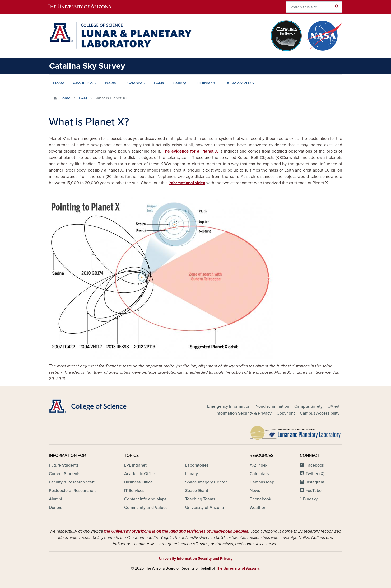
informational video (187, 183)
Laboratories (197, 465)
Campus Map (262, 482)
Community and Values (146, 508)
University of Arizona (205, 508)
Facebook (315, 465)
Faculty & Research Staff (72, 482)
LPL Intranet (135, 465)
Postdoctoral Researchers (73, 491)
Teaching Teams (200, 499)
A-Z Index (259, 465)
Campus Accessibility (320, 413)
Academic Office (140, 474)
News (111, 83)
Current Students (65, 474)
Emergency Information (229, 406)
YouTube (314, 491)
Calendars (259, 474)
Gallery (179, 83)
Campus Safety (308, 406)
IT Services (134, 491)
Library (192, 474)
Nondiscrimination (272, 406)
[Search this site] (309, 7)
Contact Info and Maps (145, 499)
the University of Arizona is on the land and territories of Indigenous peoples (176, 531)
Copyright (286, 413)
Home (59, 83)
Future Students (64, 465)
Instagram (315, 482)
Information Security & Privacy (244, 413)
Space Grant (197, 491)
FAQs (159, 83)
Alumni (55, 499)
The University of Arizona (238, 568)
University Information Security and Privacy (196, 559)
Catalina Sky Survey (87, 66)
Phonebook (260, 499)
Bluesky (310, 499)
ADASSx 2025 (240, 83)
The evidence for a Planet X (190, 151)
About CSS (83, 83)
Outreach (206, 83)
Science (135, 83)
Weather (257, 508)
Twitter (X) (315, 474)
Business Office (138, 482)
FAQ (83, 98)
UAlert (334, 406)
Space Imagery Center (206, 482)
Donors (55, 508)
